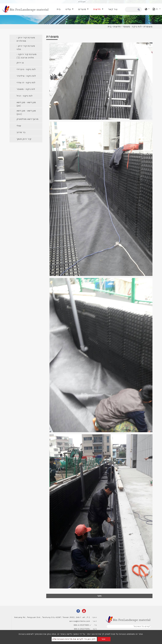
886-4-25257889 (81, 625)
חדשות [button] (97, 9)
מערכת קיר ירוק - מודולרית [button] (26, 39)
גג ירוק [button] (20, 63)
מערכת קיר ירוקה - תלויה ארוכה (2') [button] (27, 56)
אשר (103, 639)
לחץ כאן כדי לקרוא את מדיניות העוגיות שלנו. (74, 639)
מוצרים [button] (82, 9)
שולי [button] (19, 126)
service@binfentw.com (80, 621)
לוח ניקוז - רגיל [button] (25, 96)
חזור (99, 596)
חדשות (117, 27)
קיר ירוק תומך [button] (24, 139)
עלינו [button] (68, 9)
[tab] (26, 39)
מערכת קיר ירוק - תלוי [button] (26, 48)
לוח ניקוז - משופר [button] (26, 89)
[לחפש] (133, 10)
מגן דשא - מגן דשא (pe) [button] (26, 104)
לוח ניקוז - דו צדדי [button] (26, 83)
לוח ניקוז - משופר (132, 27)
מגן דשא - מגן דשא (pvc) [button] (26, 112)
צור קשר (113, 9)
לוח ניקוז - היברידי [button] (26, 69)
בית (59, 9)
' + (91, 625)
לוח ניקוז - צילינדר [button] (26, 76)
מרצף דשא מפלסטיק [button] (28, 119)
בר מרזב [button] (21, 132)
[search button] (138, 10)
